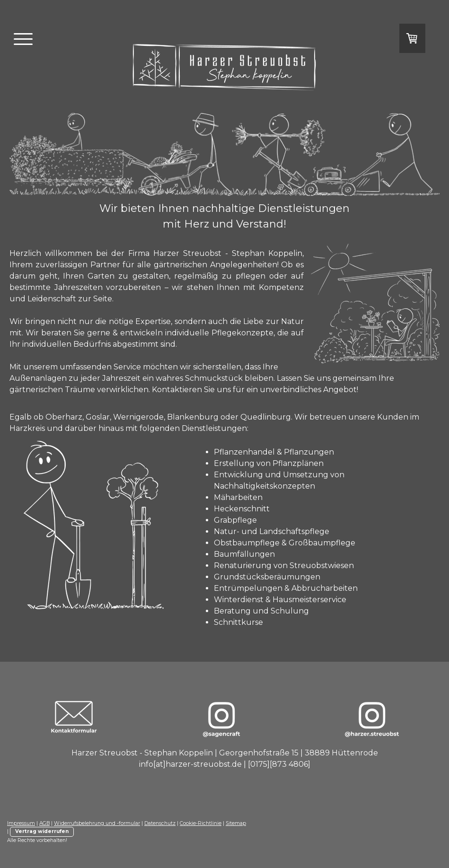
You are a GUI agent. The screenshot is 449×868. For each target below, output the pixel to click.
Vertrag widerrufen (42, 831)
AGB (44, 823)
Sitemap (236, 823)
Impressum (21, 823)
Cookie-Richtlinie (201, 823)
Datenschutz (160, 823)
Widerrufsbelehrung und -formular (97, 823)
